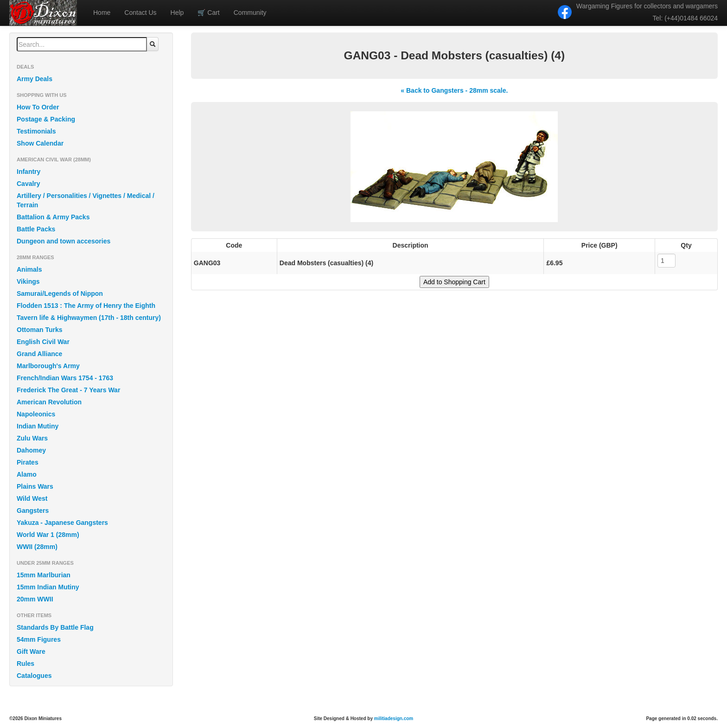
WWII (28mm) (37, 547)
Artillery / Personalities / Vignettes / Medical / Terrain (86, 200)
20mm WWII (35, 599)
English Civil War (43, 342)
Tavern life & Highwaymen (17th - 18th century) (89, 318)
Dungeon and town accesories (64, 241)
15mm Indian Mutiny (48, 587)
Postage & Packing (46, 119)
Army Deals (35, 79)
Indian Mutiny (38, 426)
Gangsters (33, 511)
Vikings (28, 281)
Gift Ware (31, 651)
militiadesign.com (394, 718)
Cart (208, 13)
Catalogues (34, 676)
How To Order (38, 107)
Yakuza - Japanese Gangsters (62, 523)
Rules (26, 664)
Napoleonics (36, 414)
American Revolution (49, 402)
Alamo (27, 474)
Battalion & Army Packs (53, 217)
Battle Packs (36, 229)
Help (177, 13)
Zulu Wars (32, 438)
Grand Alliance (39, 354)
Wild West (32, 498)
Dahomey (31, 450)
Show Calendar (40, 143)
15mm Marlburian (44, 575)
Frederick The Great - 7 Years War (68, 390)
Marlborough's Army (48, 366)
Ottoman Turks (40, 330)
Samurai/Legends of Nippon (60, 294)
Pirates (28, 462)
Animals (29, 269)
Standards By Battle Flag (55, 627)
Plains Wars (35, 486)
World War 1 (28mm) (48, 535)
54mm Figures (39, 639)
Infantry (29, 172)
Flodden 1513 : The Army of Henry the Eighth (86, 306)
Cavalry (29, 184)
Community (250, 13)
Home (102, 13)
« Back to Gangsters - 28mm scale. (454, 90)
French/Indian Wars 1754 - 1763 (65, 378)
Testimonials (36, 131)
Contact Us (140, 13)
